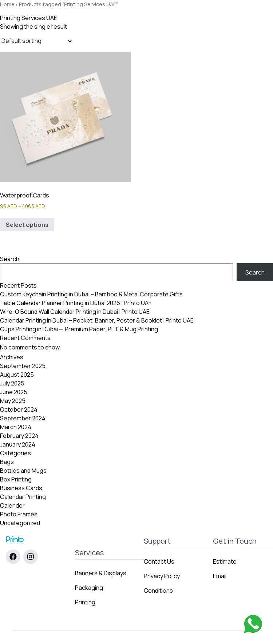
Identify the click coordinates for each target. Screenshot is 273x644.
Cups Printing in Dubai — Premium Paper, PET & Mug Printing (79, 329)
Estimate (225, 561)
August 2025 (17, 375)
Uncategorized (20, 523)
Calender (12, 505)
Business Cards (21, 488)
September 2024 (23, 418)
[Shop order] (36, 41)
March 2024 (16, 427)
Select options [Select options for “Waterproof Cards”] (27, 225)
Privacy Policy (162, 576)
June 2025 (14, 392)
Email (220, 576)
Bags (7, 462)
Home (7, 4)
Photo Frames (19, 514)
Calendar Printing (23, 497)
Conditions (158, 591)
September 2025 (23, 366)
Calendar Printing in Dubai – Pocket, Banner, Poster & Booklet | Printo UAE (97, 320)
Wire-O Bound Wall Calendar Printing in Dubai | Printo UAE (75, 312)
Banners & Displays (101, 573)
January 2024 (18, 444)
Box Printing (16, 479)
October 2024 (19, 409)
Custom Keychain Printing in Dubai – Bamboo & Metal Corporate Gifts (91, 294)
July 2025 (12, 383)
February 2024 (19, 436)
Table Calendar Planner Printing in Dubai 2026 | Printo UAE (76, 303)
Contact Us (159, 561)
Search (10, 259)
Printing (85, 602)
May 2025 (13, 401)
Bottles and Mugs (23, 471)
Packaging (89, 588)
